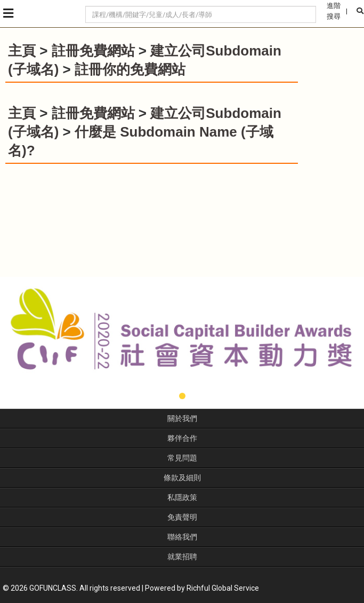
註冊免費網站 (93, 51)
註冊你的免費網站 (130, 69)
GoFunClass (48, 14)
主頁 (22, 51)
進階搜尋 (334, 11)
